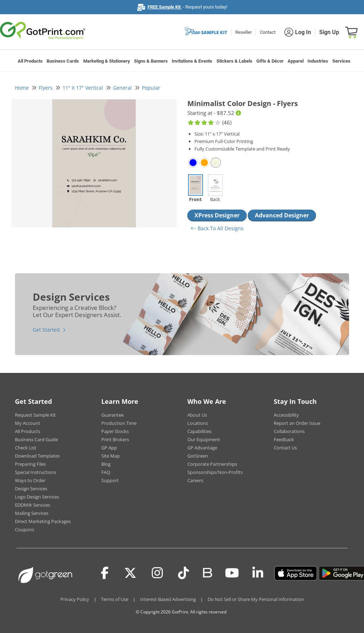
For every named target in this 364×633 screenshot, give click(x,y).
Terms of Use (115, 599)
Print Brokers (115, 439)
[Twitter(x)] (130, 573)
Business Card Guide (36, 439)
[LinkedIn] (258, 573)
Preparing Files (30, 464)
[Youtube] (232, 573)
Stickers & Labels (234, 61)
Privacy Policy (75, 599)
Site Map (111, 456)
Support (110, 480)
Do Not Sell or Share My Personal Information (256, 599)
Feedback (284, 439)
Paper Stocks (115, 431)
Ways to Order (30, 480)
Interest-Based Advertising (168, 599)
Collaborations (289, 431)
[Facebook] (105, 573)
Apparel (296, 61)
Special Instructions (36, 472)
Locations (198, 423)
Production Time (119, 423)
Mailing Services (32, 513)
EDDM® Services (33, 505)
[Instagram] (157, 573)
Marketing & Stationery (107, 61)
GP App (109, 448)
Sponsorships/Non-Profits (215, 472)
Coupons (25, 529)
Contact (268, 32)
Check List (26, 448)
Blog (106, 464)
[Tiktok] (184, 573)
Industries (318, 61)
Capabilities (199, 431)
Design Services (31, 489)
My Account (28, 423)
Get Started (46, 330)
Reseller (243, 32)
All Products (30, 61)
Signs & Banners (151, 61)
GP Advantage (202, 448)
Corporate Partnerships (212, 464)
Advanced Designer (282, 215)
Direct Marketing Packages (43, 521)
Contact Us (285, 448)
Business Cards (63, 61)
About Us (197, 415)
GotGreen (198, 456)
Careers (195, 480)
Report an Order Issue (297, 423)
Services (341, 61)
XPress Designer (217, 215)
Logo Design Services (37, 497)
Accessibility (286, 415)
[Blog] (207, 572)
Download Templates (37, 456)
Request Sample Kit (35, 415)
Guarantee (113, 415)
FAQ (106, 472)
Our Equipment (204, 439)
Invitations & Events (192, 61)
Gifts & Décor (270, 61)
